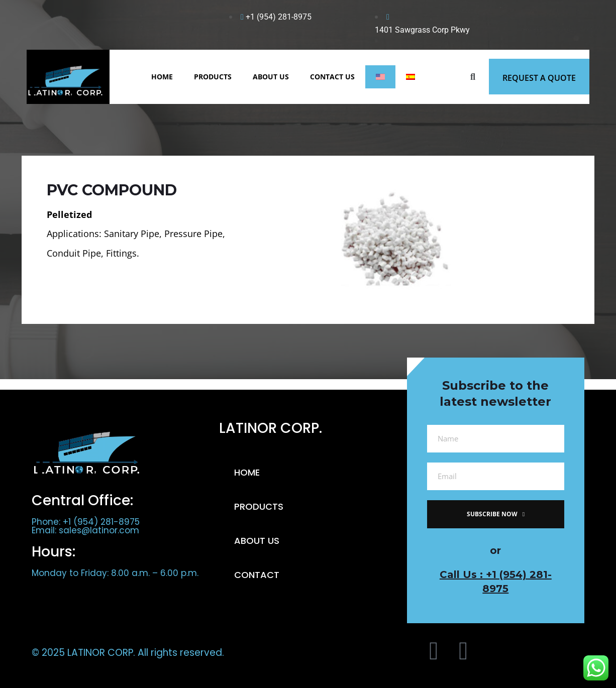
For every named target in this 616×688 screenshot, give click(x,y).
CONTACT (257, 575)
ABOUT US (271, 77)
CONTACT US (332, 77)
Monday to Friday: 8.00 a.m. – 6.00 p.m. (115, 573)
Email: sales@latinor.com (85, 530)
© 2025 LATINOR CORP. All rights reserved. (128, 653)
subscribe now (496, 514)
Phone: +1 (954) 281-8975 (86, 522)
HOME (162, 77)
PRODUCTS (213, 77)
